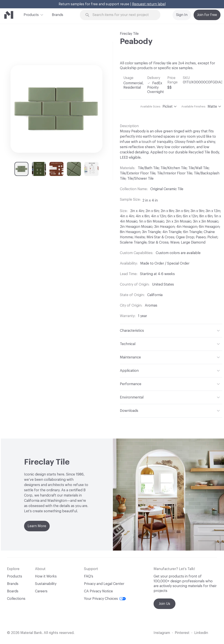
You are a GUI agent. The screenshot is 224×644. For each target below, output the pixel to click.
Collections (16, 599)
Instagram (162, 633)
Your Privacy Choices (105, 599)
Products (31, 14)
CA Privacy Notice (98, 591)
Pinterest (182, 633)
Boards (13, 591)
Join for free (207, 15)
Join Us (164, 604)
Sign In (182, 15)
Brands (58, 15)
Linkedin (201, 633)
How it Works (46, 576)
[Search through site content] (123, 15)
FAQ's (89, 576)
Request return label (149, 4)
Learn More (37, 526)
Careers (41, 591)
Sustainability (46, 584)
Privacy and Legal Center (104, 584)
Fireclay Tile (129, 34)
